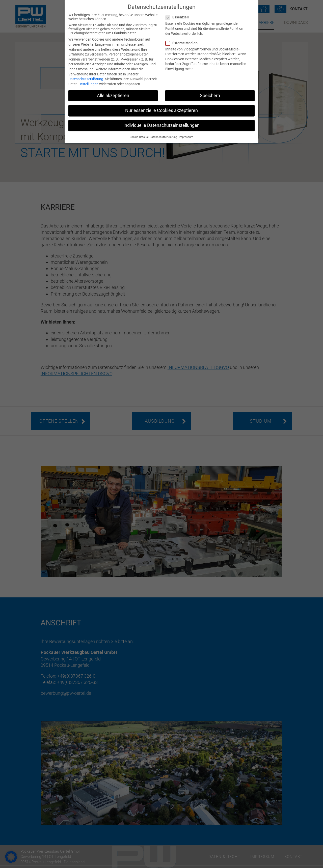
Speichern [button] (210, 96)
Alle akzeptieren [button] (113, 96)
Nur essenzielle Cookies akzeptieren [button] (161, 110)
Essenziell (179, 17)
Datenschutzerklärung (86, 79)
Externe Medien (183, 43)
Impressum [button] (186, 137)
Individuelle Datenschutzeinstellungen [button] (161, 125)
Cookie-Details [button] (139, 137)
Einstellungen (88, 84)
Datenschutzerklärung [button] (163, 137)
